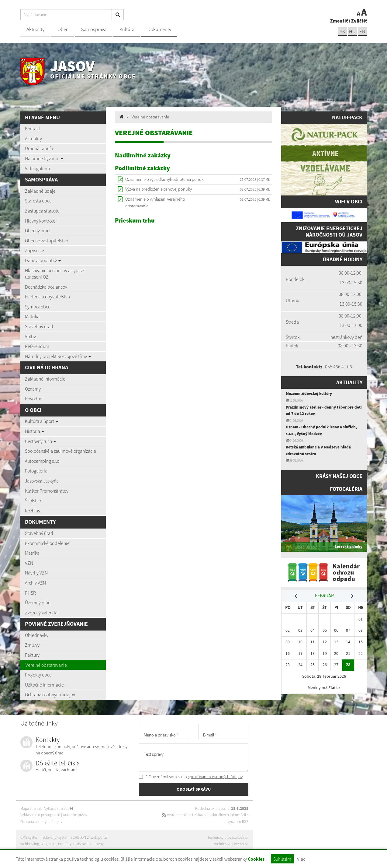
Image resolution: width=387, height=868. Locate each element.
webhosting (30, 844)
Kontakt (33, 128)
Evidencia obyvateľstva (47, 297)
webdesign (223, 844)
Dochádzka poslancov (46, 287)
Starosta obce (38, 201)
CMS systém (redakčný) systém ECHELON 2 (55, 837)
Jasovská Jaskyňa (42, 481)
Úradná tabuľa (39, 148)
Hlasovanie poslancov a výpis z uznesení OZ (55, 274)
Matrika (32, 316)
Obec (63, 29)
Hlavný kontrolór (41, 221)
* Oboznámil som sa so (191, 777)
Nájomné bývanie (44, 158)
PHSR (30, 593)
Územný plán (38, 603)
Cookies (256, 859)
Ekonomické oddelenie (47, 543)
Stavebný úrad (39, 326)
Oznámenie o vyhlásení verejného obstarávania (155, 202)
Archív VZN (35, 583)
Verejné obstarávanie (46, 665)
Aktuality (35, 29)
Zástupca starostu (42, 211)
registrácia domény (88, 844)
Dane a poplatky (43, 260)
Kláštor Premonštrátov (47, 491)
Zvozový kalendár (42, 613)
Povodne (34, 399)
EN (362, 32)
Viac (301, 859)
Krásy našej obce (339, 476)
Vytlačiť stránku (59, 808)
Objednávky (37, 635)
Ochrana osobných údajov (50, 694)
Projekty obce (38, 675)
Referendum (37, 346)
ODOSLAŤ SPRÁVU (194, 789)
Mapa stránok (31, 808)
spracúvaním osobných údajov (215, 777)
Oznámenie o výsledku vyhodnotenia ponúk (164, 179)
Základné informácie (45, 379)
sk (342, 32)
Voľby (30, 336)
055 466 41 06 (339, 367)
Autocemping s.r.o (42, 461)
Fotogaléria (36, 471)
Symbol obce (38, 307)
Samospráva (94, 29)
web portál (99, 837)
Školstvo (33, 501)
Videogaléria (37, 168)
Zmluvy (32, 645)
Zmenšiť (339, 21)
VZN (29, 563)
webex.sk (241, 844)
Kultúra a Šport (41, 421)
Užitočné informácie (44, 685)
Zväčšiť (359, 21)
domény (65, 844)
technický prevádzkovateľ (228, 837)
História (35, 431)
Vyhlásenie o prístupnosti (40, 815)
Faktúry (32, 655)
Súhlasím (282, 859)
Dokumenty (159, 29)
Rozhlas (32, 511)
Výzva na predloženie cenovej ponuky (159, 189)
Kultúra (127, 29)
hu (352, 32)
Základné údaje (40, 191)
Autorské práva (75, 815)
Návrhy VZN (36, 573)
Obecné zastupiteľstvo (47, 241)
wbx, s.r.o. (48, 844)
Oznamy (33, 389)
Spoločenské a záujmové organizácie (60, 451)
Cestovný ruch (40, 441)
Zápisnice (35, 250)
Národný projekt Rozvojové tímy (58, 356)
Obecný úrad (37, 230)
